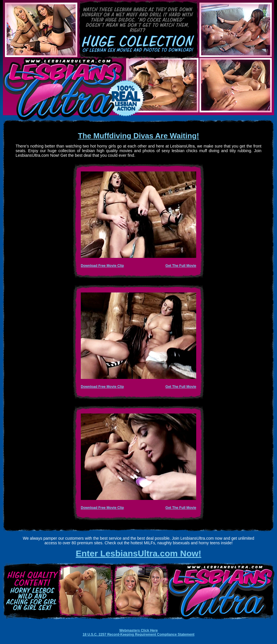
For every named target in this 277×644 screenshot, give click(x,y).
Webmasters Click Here (138, 630)
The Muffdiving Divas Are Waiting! (138, 136)
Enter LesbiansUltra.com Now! (138, 553)
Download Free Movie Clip (102, 266)
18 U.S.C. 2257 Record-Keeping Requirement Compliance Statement (138, 634)
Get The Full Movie (181, 266)
